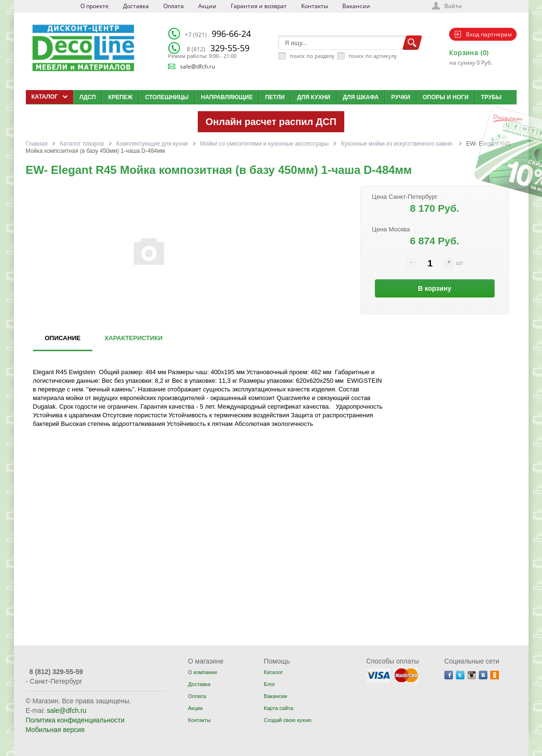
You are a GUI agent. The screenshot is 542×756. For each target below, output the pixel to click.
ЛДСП (88, 97)
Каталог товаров (82, 144)
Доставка (136, 6)
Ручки (401, 97)
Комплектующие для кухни (152, 144)
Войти (453, 6)
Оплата (174, 6)
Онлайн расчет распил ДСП (271, 122)
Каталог (273, 672)
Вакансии (356, 6)
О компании (202, 672)
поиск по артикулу (373, 56)
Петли (275, 97)
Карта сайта (278, 708)
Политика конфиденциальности (75, 720)
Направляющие (227, 97)
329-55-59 (218, 48)
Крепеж (120, 97)
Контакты (315, 6)
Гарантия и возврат (259, 6)
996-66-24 (218, 34)
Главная (37, 144)
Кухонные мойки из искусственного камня (397, 144)
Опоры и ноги (446, 97)
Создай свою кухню (288, 720)
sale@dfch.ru (198, 66)
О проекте (95, 6)
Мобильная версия (55, 730)
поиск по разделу (312, 56)
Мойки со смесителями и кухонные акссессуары (264, 144)
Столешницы (167, 97)
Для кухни (313, 97)
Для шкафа (361, 97)
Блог (270, 684)
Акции (207, 6)
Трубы (491, 97)
